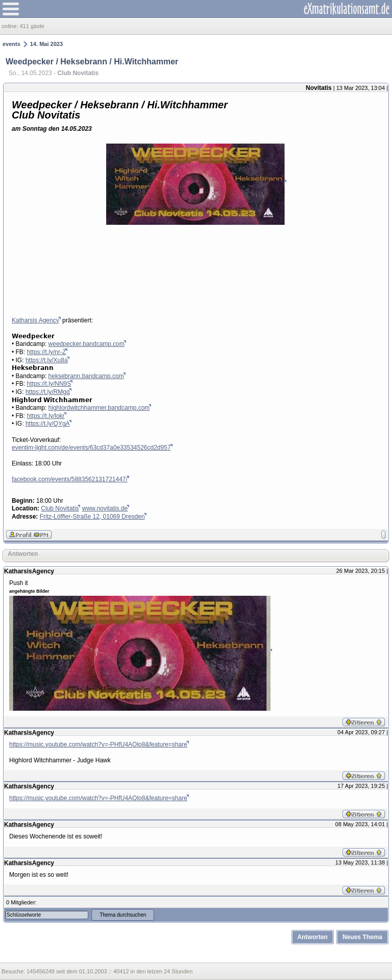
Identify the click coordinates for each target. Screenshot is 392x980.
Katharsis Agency (35, 320)
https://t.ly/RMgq (48, 392)
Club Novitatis (60, 508)
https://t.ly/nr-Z (47, 352)
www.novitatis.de (105, 508)
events (11, 44)
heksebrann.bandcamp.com (86, 376)
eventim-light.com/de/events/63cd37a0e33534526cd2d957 (91, 448)
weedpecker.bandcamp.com (87, 344)
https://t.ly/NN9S (49, 384)
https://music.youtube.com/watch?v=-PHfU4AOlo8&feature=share (98, 744)
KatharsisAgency (29, 571)
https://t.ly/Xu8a (47, 360)
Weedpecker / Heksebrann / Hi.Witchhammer (92, 62)
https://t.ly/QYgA (48, 424)
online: (10, 26)
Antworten (23, 554)
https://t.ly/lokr (46, 416)
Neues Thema (362, 937)
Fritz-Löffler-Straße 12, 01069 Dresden (92, 517)
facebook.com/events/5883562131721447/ (70, 479)
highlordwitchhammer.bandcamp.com (99, 408)
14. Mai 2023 (46, 44)
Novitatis (319, 88)
